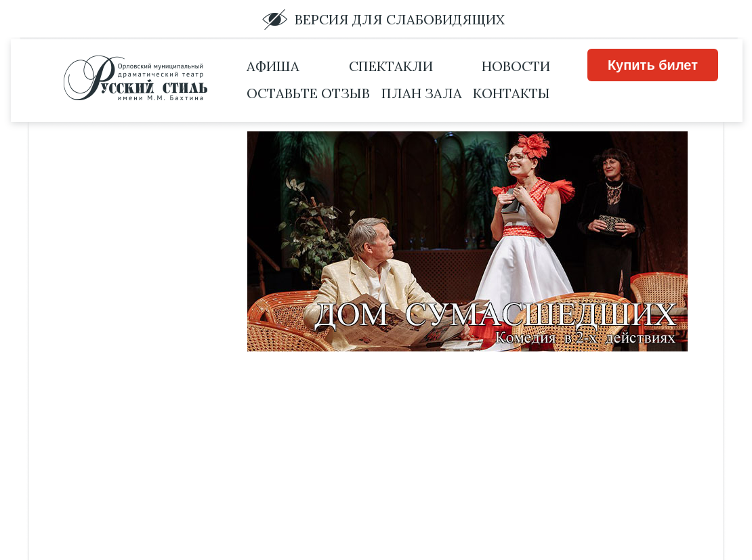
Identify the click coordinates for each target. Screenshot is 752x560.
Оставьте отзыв (308, 93)
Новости (516, 66)
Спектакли (391, 66)
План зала (422, 93)
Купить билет (653, 65)
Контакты (511, 93)
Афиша (273, 66)
